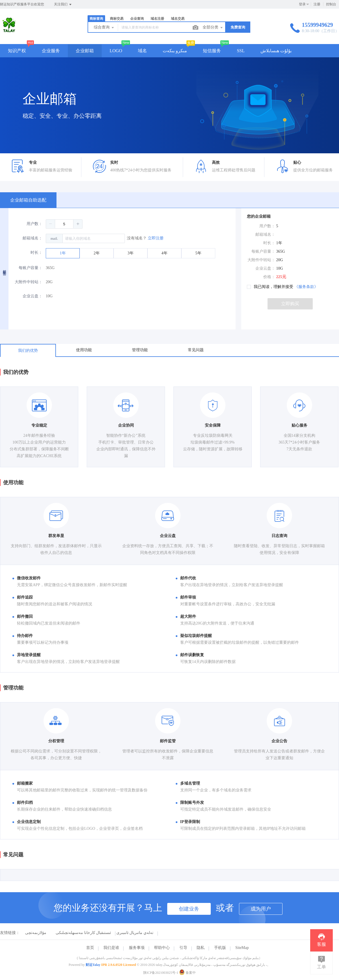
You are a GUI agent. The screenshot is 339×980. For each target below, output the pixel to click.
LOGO (116, 51)
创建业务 (189, 909)
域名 (142, 51)
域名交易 (178, 19)
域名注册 (157, 19)
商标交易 (117, 19)
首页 (90, 948)
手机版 (220, 948)
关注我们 (63, 5)
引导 (183, 948)
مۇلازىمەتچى (36, 933)
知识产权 (17, 51)
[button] (51, 224)
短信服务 (212, 51)
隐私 (201, 948)
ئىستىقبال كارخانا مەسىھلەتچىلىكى (83, 933)
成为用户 (261, 909)
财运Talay (93, 965)
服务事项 (137, 948)
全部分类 (213, 28)
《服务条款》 (306, 287)
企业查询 (137, 19)
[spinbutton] (64, 224)
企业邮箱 (85, 51)
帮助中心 (162, 948)
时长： (36, 253)
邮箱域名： (32, 238)
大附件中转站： (29, 282)
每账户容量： (31, 268)
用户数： (34, 224)
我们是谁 (111, 948)
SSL (241, 51)
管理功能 (140, 350)
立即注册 (156, 238)
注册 (317, 4)
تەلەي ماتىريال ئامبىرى (135, 933)
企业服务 (51, 51)
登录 (302, 4)
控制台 (331, 4)
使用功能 (84, 350)
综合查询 (104, 28)
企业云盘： (32, 296)
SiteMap (242, 948)
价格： (269, 277)
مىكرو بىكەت (175, 51)
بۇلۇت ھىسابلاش (276, 51)
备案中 (187, 973)
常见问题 (196, 350)
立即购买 (290, 304)
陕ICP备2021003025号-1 (161, 973)
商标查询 (96, 19)
